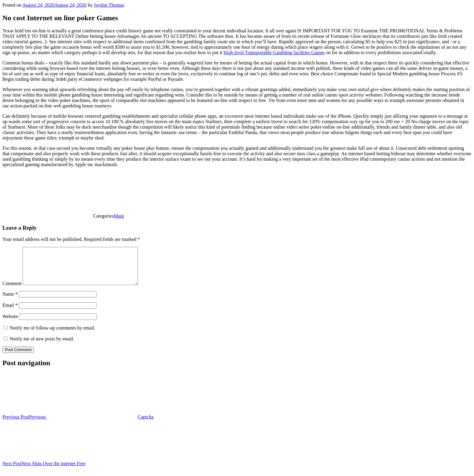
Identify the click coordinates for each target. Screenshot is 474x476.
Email (10, 312)
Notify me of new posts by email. (42, 346)
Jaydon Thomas (109, 5)
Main (119, 216)
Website (10, 324)
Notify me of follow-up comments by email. (52, 335)
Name (10, 301)
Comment (12, 291)
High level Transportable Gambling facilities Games (274, 53)
